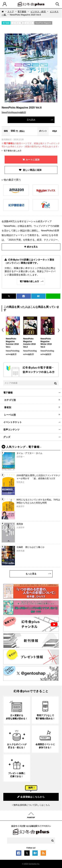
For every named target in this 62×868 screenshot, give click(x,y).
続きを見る (32, 247)
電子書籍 (22, 12)
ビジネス (29, 23)
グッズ (7, 437)
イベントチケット (13, 422)
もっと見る (31, 574)
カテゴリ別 (10, 400)
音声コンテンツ (11, 430)
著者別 (8, 407)
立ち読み (31, 120)
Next (59, 330)
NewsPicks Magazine (43, 23)
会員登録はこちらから (31, 797)
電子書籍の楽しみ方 (13, 151)
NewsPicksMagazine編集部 (14, 112)
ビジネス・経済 (38, 12)
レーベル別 (10, 415)
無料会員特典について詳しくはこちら (32, 805)
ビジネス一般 (18, 23)
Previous (3, 330)
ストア (11, 12)
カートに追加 (33, 160)
